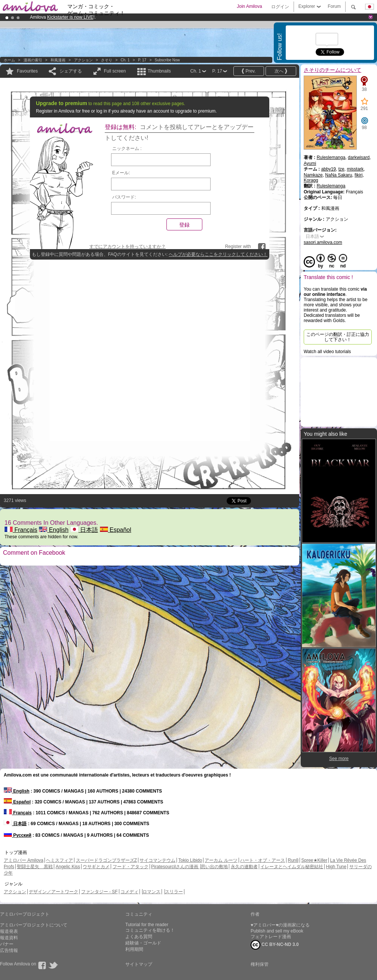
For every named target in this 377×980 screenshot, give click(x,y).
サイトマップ (139, 964)
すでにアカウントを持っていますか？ (128, 246)
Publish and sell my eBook (277, 931)
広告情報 (9, 950)
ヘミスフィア (59, 860)
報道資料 (9, 938)
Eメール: (121, 173)
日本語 (84, 530)
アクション (83, 60)
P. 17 (142, 60)
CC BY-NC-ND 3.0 (275, 945)
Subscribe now (167, 60)
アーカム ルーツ (221, 860)
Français (21, 530)
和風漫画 (58, 60)
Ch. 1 (125, 60)
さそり (107, 60)
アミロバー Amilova (24, 860)
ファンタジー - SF (99, 892)
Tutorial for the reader (147, 925)
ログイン (280, 7)
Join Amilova (249, 6)
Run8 (293, 860)
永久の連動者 (244, 867)
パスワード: (124, 197)
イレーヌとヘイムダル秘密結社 (292, 867)
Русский (18, 835)
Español (116, 530)
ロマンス (151, 892)
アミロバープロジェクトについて (34, 925)
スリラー (174, 892)
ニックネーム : (127, 148)
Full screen (115, 71)
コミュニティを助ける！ (150, 930)
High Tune (336, 867)
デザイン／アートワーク (53, 892)
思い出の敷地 (214, 867)
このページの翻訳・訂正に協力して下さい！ (338, 337)
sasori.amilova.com (323, 242)
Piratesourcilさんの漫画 (175, 867)
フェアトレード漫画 (271, 937)
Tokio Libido (190, 860)
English (54, 530)
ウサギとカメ (96, 867)
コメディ (129, 892)
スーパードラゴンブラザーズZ (106, 860)
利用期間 (134, 949)
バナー (7, 944)
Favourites (27, 71)
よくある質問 (139, 937)
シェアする (71, 71)
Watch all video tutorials (327, 352)
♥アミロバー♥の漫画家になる (280, 925)
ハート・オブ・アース (263, 860)
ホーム (9, 60)
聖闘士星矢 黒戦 (35, 867)
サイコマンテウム (157, 860)
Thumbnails (159, 71)
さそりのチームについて (332, 70)
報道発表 (9, 931)
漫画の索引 (33, 60)
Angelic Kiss (68, 867)
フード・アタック (131, 867)
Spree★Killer (315, 860)
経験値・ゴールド (143, 943)
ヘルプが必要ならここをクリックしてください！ (218, 254)
